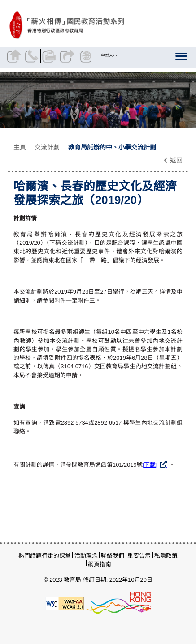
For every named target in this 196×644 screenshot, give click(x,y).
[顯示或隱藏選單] (182, 58)
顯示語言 (87, 56)
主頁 (20, 147)
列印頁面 (50, 56)
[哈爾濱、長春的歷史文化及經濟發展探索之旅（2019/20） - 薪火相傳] (96, 25)
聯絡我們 (33, 56)
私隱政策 (166, 556)
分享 (68, 56)
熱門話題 (30, 556)
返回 (173, 160)
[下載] (150, 465)
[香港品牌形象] (118, 603)
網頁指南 (100, 564)
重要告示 (139, 556)
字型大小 (109, 55)
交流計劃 (47, 147)
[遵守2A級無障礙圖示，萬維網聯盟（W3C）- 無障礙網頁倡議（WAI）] (65, 603)
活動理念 (86, 556)
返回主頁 (15, 56)
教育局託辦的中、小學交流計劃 (112, 147)
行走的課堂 (56, 556)
